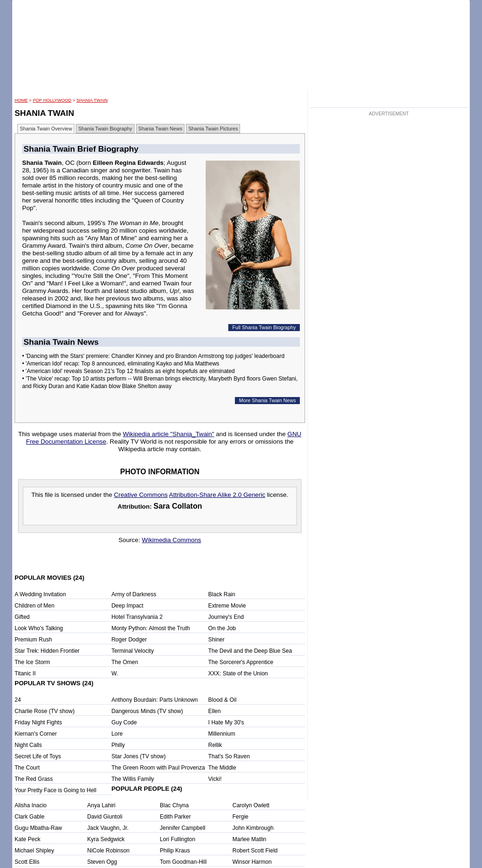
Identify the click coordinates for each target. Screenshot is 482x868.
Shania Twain (92, 100)
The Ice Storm (32, 662)
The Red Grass (34, 779)
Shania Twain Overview (46, 129)
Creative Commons (141, 495)
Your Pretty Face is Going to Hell (56, 790)
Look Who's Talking (39, 628)
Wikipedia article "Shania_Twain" (169, 434)
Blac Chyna (174, 805)
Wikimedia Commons (171, 540)
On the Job (222, 628)
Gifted (22, 617)
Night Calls (28, 745)
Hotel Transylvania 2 (137, 617)
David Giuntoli (105, 817)
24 (18, 700)
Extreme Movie (227, 606)
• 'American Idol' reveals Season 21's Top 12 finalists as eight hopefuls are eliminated (129, 371)
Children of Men (35, 606)
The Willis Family (133, 779)
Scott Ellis (27, 862)
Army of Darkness (134, 594)
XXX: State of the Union (238, 673)
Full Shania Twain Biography (264, 327)
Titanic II (25, 673)
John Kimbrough (253, 828)
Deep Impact (128, 606)
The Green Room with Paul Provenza (158, 768)
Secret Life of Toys (38, 756)
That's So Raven (229, 756)
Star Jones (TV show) (139, 756)
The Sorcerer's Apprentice (241, 662)
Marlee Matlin (249, 839)
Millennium (221, 734)
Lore (117, 734)
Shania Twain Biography (105, 129)
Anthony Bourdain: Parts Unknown (155, 700)
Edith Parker (176, 817)
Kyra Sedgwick (106, 839)
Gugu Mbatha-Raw (38, 828)
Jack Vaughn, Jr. (108, 828)
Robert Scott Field (255, 851)
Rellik (215, 745)
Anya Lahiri (101, 805)
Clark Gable (29, 817)
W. (115, 673)
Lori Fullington (178, 839)
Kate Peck (28, 839)
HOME (21, 100)
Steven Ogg (102, 862)
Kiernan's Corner (36, 734)
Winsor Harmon (252, 862)
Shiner (216, 640)
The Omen (125, 662)
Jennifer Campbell (183, 828)
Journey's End (226, 617)
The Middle (222, 768)
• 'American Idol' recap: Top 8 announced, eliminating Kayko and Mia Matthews (121, 364)
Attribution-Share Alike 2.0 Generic (217, 495)
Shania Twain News (160, 129)
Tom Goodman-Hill (183, 862)
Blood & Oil (222, 700)
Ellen (214, 711)
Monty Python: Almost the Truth (151, 628)
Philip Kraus (175, 851)
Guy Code (124, 722)
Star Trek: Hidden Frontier (47, 651)
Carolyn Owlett (251, 805)
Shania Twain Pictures (213, 129)
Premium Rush (33, 640)
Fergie (241, 817)
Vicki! (215, 779)
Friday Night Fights (38, 722)
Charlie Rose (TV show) (44, 711)
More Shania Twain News (268, 400)
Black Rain (221, 594)
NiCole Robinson (108, 851)
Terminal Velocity (133, 651)
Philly (118, 745)
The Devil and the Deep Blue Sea (250, 651)
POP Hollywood (52, 100)
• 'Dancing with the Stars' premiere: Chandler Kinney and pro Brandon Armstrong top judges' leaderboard (153, 356)
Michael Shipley (34, 851)
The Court (27, 768)
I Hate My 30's (226, 722)
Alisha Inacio (31, 805)
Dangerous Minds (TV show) (147, 711)
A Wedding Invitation (40, 594)
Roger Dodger (129, 640)
